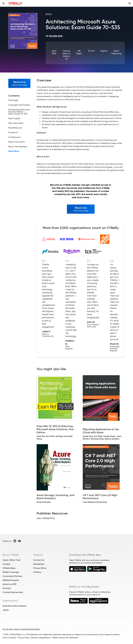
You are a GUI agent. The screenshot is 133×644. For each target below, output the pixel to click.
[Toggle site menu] (3, 3)
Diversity (7, 588)
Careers (6, 564)
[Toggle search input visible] (130, 3)
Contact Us (39, 560)
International (10, 601)
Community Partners (12, 576)
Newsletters (39, 564)
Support (38, 555)
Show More (14, 151)
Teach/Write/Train (12, 560)
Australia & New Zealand (14, 606)
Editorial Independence (41, 638)
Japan (6, 610)
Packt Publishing (116, 52)
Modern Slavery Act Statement (65, 638)
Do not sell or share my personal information (21, 629)
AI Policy (37, 572)
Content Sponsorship (13, 592)
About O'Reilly (11, 555)
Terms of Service (9, 638)
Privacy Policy (40, 568)
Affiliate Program (11, 580)
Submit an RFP (9, 584)
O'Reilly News (9, 568)
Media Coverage (11, 572)
